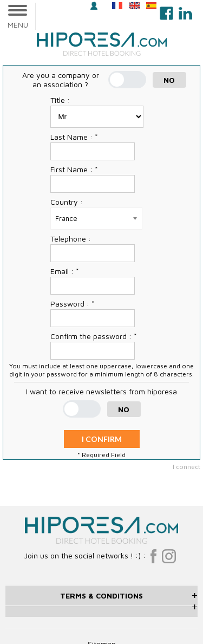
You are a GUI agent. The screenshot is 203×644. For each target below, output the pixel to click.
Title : (60, 100)
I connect (186, 467)
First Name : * (74, 169)
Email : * (65, 271)
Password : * (73, 304)
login (94, 6)
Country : (67, 202)
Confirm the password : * (94, 336)
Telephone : (71, 239)
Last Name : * (74, 137)
